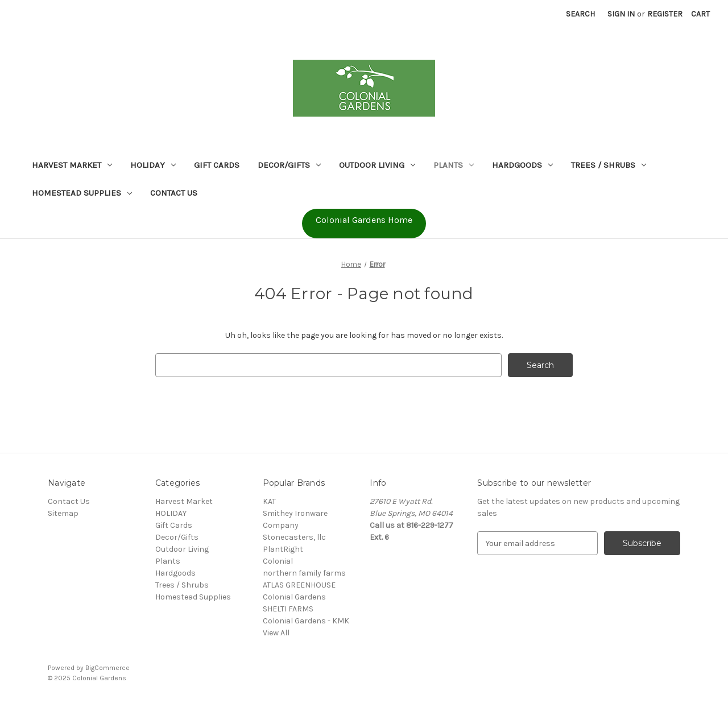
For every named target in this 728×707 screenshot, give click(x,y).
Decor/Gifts (289, 165)
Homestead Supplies (82, 193)
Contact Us (174, 193)
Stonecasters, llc (294, 537)
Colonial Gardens (294, 597)
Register (665, 14)
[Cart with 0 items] (700, 14)
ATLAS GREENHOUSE (299, 585)
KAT (269, 501)
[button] (364, 224)
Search (580, 14)
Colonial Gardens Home (364, 220)
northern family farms (304, 573)
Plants (454, 165)
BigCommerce (107, 668)
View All (276, 633)
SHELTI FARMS (288, 609)
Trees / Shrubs (609, 165)
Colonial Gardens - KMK (306, 621)
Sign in (621, 14)
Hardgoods (522, 165)
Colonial (278, 561)
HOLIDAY (153, 165)
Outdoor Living (377, 165)
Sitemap (63, 513)
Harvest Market (72, 165)
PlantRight (283, 549)
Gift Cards (217, 165)
